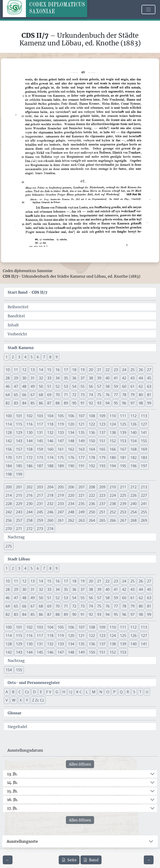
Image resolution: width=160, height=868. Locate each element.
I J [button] (71, 692)
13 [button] (33, 370)
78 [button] (124, 395)
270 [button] (9, 529)
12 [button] (24, 370)
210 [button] (113, 487)
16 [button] (58, 370)
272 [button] (29, 529)
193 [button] (102, 466)
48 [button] (24, 386)
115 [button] (19, 424)
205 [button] (61, 487)
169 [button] (144, 449)
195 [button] (123, 466)
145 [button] (40, 441)
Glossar (15, 713)
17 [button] (66, 370)
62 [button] (141, 386)
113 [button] (144, 416)
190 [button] (71, 466)
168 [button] (134, 449)
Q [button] (121, 692)
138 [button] (113, 432)
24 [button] (124, 370)
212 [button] (134, 487)
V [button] (7, 700)
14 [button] (41, 370)
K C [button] (79, 692)
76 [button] (108, 395)
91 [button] (83, 403)
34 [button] (58, 378)
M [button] (94, 692)
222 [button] (92, 495)
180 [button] (113, 458)
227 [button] (144, 495)
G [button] (57, 692)
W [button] (14, 700)
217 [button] (40, 495)
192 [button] (92, 466)
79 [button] (132, 395)
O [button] (108, 692)
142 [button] (9, 441)
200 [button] (9, 487)
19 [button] (83, 370)
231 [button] (40, 504)
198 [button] (9, 474)
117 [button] (40, 424)
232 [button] (50, 504)
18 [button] (74, 370)
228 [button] (9, 504)
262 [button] (71, 520)
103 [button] (40, 416)
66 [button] (24, 395)
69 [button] (49, 395)
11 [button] (16, 370)
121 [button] (82, 424)
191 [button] (82, 466)
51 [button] (49, 386)
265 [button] (102, 520)
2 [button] (13, 357)
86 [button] (41, 403)
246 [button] (50, 512)
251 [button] (102, 512)
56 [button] (91, 386)
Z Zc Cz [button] (38, 700)
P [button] (114, 692)
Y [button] (27, 700)
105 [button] (61, 416)
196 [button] (134, 466)
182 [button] (134, 458)
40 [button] (108, 378)
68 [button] (41, 395)
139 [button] (123, 432)
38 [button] (91, 378)
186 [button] (29, 466)
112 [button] (134, 416)
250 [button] (92, 512)
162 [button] (71, 449)
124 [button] (113, 424)
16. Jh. (13, 800)
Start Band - (28, 292)
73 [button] (83, 395)
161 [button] (61, 449)
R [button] (128, 692)
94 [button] (108, 403)
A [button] (7, 692)
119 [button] (61, 424)
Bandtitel (16, 316)
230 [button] (29, 504)
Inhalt (13, 325)
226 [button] (134, 495)
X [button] (21, 700)
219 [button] (61, 495)
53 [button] (66, 386)
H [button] (64, 692)
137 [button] (102, 432)
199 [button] (19, 474)
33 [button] (49, 378)
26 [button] (141, 370)
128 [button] (9, 432)
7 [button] (44, 357)
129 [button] (19, 432)
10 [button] (8, 370)
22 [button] (108, 370)
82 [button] (8, 403)
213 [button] (144, 487)
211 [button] (123, 487)
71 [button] (66, 395)
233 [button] (61, 504)
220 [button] (71, 495)
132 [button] (50, 432)
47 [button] (16, 386)
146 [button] (50, 441)
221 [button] (82, 495)
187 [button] (40, 466)
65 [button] (16, 395)
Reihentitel (18, 307)
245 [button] (40, 512)
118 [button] (50, 424)
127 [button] (144, 424)
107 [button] (82, 416)
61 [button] (132, 386)
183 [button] (144, 458)
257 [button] (19, 520)
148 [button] (71, 441)
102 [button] (29, 416)
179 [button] (102, 458)
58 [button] (108, 386)
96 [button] (124, 403)
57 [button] (99, 386)
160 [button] (50, 449)
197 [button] (144, 466)
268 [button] (134, 520)
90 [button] (74, 403)
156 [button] (9, 449)
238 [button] (113, 504)
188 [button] (50, 466)
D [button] (34, 692)
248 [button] (71, 512)
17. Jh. (12, 808)
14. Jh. (12, 782)
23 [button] (116, 370)
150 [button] (92, 441)
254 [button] (134, 512)
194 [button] (113, 466)
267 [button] (123, 520)
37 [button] (83, 378)
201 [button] (19, 487)
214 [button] (9, 495)
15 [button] (49, 370)
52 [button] (58, 386)
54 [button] (74, 386)
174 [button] (50, 458)
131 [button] (40, 432)
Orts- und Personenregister (34, 683)
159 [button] (40, 449)
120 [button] (71, 424)
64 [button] (8, 395)
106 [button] (71, 416)
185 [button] (19, 466)
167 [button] (123, 449)
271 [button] (19, 529)
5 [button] (32, 357)
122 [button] (92, 424)
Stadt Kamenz (21, 348)
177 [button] (82, 458)
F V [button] (49, 692)
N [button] (101, 692)
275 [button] (9, 546)
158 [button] (29, 449)
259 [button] (40, 520)
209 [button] (102, 487)
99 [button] (149, 403)
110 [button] (113, 416)
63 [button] (149, 386)
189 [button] (61, 466)
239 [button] (123, 504)
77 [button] (116, 395)
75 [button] (99, 395)
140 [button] (134, 432)
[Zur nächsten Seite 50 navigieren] (149, 860)
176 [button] (71, 458)
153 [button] (123, 441)
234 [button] (71, 504)
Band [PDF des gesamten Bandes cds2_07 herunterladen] (91, 860)
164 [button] (92, 449)
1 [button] (7, 357)
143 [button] (19, 441)
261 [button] (61, 520)
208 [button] (92, 487)
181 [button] (123, 458)
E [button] (41, 692)
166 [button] (113, 449)
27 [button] (149, 370)
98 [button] (141, 403)
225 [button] (123, 495)
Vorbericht (17, 334)
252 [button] (113, 512)
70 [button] (58, 395)
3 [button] (19, 357)
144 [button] (29, 441)
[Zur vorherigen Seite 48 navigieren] (8, 860)
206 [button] (71, 487)
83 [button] (16, 403)
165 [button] (102, 449)
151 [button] (102, 441)
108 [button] (92, 416)
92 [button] (91, 403)
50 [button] (41, 386)
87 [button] (49, 403)
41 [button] (116, 378)
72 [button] (74, 395)
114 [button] (9, 424)
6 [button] (38, 357)
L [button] (87, 692)
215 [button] (19, 495)
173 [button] (40, 458)
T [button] (140, 692)
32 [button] (41, 378)
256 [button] (9, 520)
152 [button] (113, 441)
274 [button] (50, 529)
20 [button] (91, 370)
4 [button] (25, 357)
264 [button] (92, 520)
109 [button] (102, 416)
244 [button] (29, 512)
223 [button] (102, 495)
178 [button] (92, 458)
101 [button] (19, 416)
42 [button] (124, 378)
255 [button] (144, 512)
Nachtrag (16, 537)
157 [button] (19, 449)
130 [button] (29, 432)
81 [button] (149, 395)
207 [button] (82, 487)
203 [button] (40, 487)
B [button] (13, 692)
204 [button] (50, 487)
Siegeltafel (17, 727)
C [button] (20, 692)
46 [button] (8, 386)
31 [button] (33, 378)
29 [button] (16, 378)
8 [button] (50, 357)
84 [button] (24, 403)
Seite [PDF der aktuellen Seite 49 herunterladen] (69, 860)
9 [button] (57, 357)
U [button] (147, 692)
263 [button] (82, 520)
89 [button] (66, 403)
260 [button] (50, 520)
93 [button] (99, 403)
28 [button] (8, 378)
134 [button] (71, 432)
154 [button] (134, 441)
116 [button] (29, 424)
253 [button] (123, 512)
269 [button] (144, 520)
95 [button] (116, 403)
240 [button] (134, 504)
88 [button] (58, 403)
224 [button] (113, 495)
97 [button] (132, 403)
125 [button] (123, 424)
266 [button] (113, 520)
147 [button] (61, 441)
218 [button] (50, 495)
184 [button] (9, 466)
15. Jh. (12, 791)
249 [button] (82, 512)
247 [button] (61, 512)
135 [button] (82, 432)
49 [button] (33, 386)
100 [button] (9, 416)
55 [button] (83, 386)
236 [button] (92, 504)
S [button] (134, 692)
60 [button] (124, 386)
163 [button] (82, 449)
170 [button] (9, 458)
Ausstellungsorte (22, 841)
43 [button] (132, 378)
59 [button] (116, 386)
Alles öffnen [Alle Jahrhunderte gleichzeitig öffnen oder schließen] (80, 764)
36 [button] (74, 378)
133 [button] (61, 432)
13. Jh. (12, 774)
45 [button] (149, 378)
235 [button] (82, 504)
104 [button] (50, 416)
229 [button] (19, 504)
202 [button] (29, 487)
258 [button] (29, 520)
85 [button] (33, 403)
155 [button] (144, 441)
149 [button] (82, 441)
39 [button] (99, 378)
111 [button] (123, 416)
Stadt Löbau (19, 559)
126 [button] (134, 424)
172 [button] (29, 458)
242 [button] (9, 512)
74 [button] (91, 395)
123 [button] (102, 424)
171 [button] (19, 458)
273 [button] (40, 529)
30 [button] (24, 378)
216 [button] (29, 495)
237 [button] (102, 504)
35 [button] (66, 378)
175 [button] (61, 458)
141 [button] (144, 432)
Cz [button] (27, 692)
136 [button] (92, 432)
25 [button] (132, 370)
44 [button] (141, 378)
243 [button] (19, 512)
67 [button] (33, 395)
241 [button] (144, 504)
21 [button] (99, 370)
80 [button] (141, 395)
